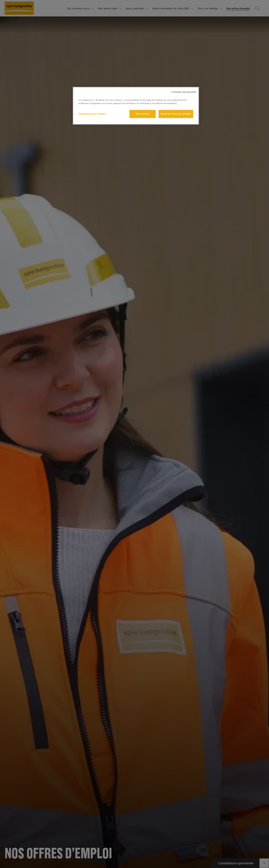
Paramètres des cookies (92, 114)
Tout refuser (143, 114)
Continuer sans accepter (184, 92)
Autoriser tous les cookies (176, 114)
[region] (136, 106)
